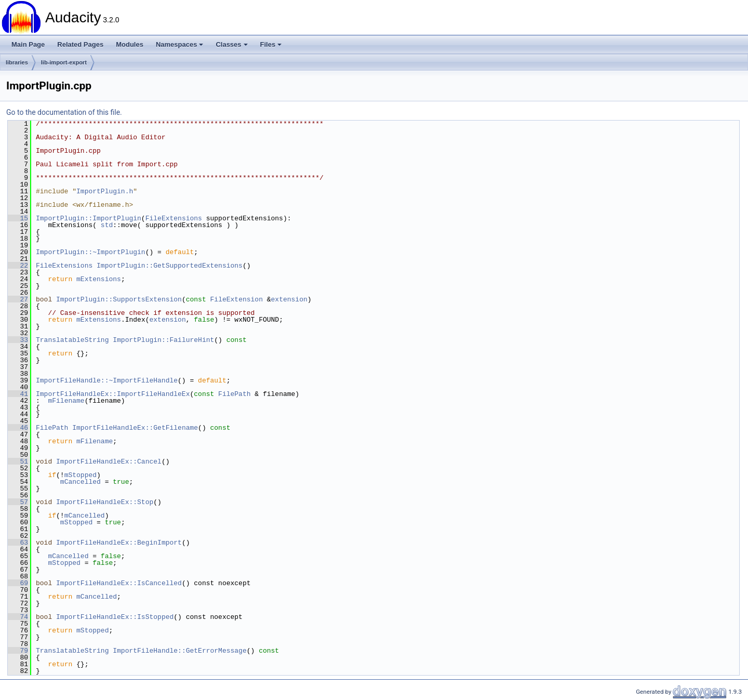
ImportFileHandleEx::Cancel (109, 461)
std (107, 225)
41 (18, 394)
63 (18, 543)
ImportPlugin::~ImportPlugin (91, 252)
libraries (17, 62)
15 (18, 218)
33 (18, 340)
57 (18, 502)
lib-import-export (64, 62)
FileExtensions (174, 218)
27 (18, 299)
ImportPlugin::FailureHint (163, 340)
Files (271, 44)
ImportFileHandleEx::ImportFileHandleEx (113, 394)
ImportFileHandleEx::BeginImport (119, 543)
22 (18, 266)
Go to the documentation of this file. (64, 112)
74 (18, 617)
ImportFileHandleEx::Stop (105, 502)
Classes (231, 44)
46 (18, 428)
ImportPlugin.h (105, 191)
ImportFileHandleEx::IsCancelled (119, 583)
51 (18, 461)
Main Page (28, 44)
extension (289, 299)
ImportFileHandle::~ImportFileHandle (107, 380)
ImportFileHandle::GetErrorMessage (179, 651)
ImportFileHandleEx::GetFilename (135, 428)
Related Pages (80, 44)
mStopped (81, 475)
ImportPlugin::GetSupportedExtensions (170, 266)
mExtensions (99, 279)
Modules (130, 44)
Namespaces (180, 44)
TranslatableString (72, 340)
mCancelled (81, 482)
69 (18, 583)
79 (18, 651)
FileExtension (236, 299)
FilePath (234, 394)
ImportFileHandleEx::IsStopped (115, 617)
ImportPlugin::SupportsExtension (119, 299)
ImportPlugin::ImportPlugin (89, 218)
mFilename (66, 401)
